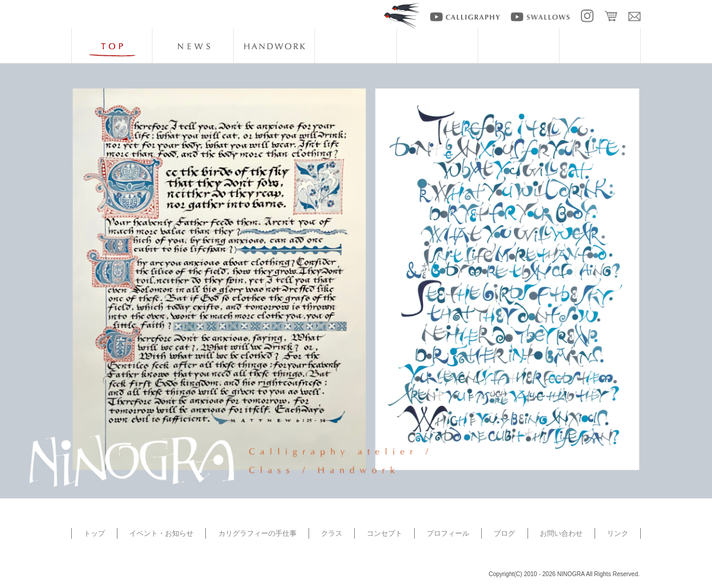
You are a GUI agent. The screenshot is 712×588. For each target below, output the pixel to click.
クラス (332, 533)
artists (519, 46)
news (193, 46)
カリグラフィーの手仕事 (258, 533)
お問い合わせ (561, 533)
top (112, 46)
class (355, 46)
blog (600, 46)
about (437, 46)
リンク (618, 533)
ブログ (504, 533)
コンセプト (384, 533)
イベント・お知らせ (161, 533)
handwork (274, 46)
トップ (94, 533)
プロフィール (448, 533)
